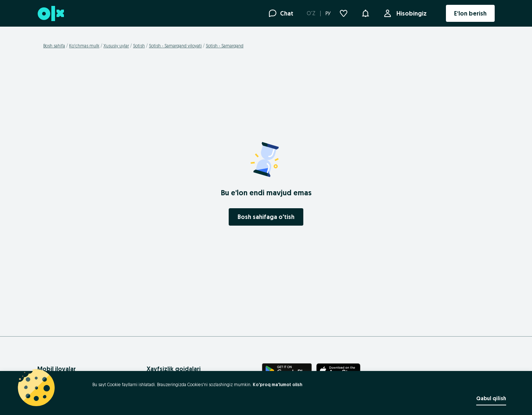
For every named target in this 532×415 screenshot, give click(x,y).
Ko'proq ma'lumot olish (277, 384)
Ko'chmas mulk (84, 46)
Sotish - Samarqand (225, 46)
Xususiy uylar (116, 46)
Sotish (139, 46)
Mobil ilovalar (57, 369)
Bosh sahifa (54, 46)
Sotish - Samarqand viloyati (175, 46)
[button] (365, 13)
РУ (328, 13)
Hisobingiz (410, 13)
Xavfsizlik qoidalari (174, 369)
